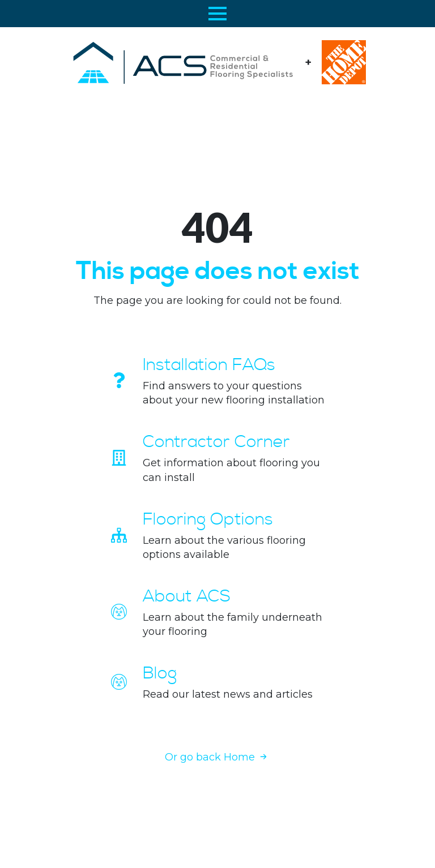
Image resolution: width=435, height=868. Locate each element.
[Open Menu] (217, 14)
